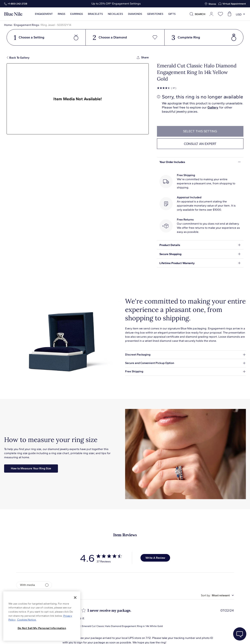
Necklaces (115, 14)
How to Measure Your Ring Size (31, 468)
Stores (212, 4)
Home (8, 25)
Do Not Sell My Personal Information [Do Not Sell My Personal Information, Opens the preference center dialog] (42, 628)
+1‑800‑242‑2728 (17, 4)
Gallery (213, 107)
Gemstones (155, 14)
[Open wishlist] (220, 14)
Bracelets (95, 14)
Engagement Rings (26, 25)
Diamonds (135, 14)
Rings (62, 14)
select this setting (200, 131)
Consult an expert (200, 144)
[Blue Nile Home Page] (13, 14)
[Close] (75, 598)
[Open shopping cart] (229, 14)
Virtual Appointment (234, 4)
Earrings (77, 14)
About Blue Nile (93, 636)
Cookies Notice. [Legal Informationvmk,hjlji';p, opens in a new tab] (26, 620)
